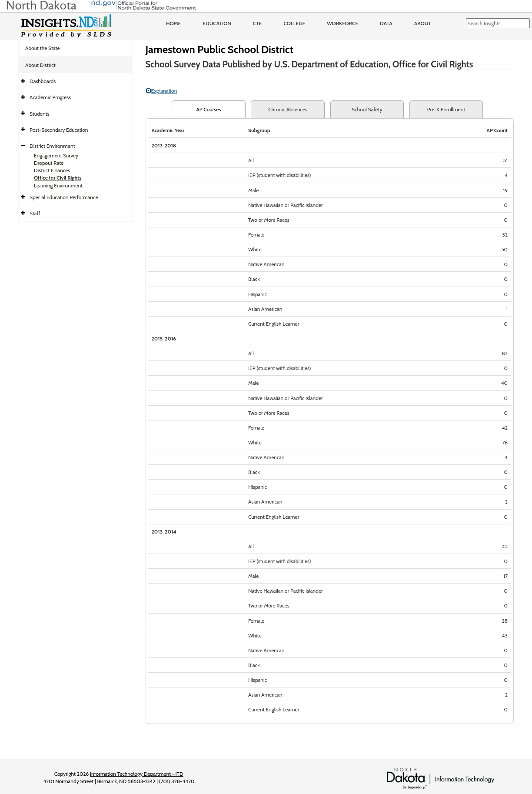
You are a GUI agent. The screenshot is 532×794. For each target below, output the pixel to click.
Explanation (162, 91)
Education (217, 23)
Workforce (342, 23)
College (294, 23)
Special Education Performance (64, 197)
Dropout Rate (49, 163)
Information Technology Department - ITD (137, 774)
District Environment (52, 146)
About (423, 23)
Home (173, 23)
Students (40, 114)
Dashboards (43, 81)
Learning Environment (58, 185)
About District (40, 65)
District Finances (52, 170)
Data (386, 23)
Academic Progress (50, 97)
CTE (258, 23)
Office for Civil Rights (58, 178)
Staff (35, 213)
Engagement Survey (56, 155)
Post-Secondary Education (59, 130)
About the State (43, 48)
